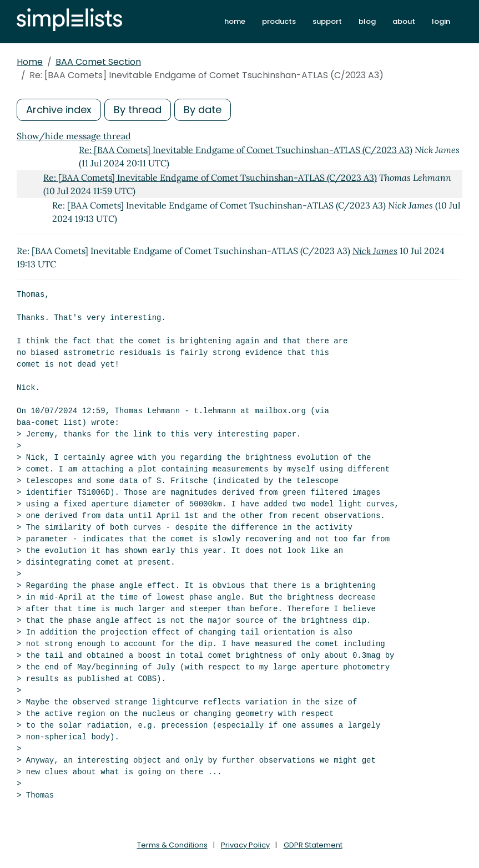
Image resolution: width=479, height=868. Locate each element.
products (279, 21)
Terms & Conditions (172, 845)
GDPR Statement (313, 845)
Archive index (59, 110)
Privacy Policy (245, 845)
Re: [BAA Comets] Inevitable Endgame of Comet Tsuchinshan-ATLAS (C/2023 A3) (246, 150)
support (327, 21)
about (404, 21)
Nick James (375, 251)
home (235, 21)
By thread (138, 110)
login (441, 21)
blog (367, 21)
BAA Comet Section (98, 62)
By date (203, 110)
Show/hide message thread (74, 136)
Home (30, 62)
